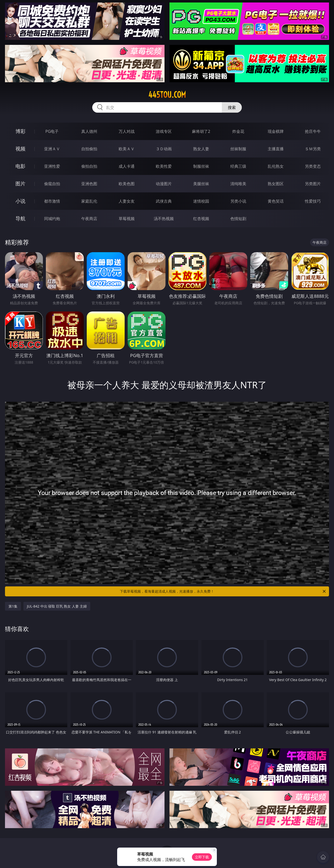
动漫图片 (164, 184)
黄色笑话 (276, 201)
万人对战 (127, 131)
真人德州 (89, 131)
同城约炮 (52, 219)
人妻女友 (127, 201)
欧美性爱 (164, 166)
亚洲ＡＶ (52, 149)
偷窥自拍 (52, 184)
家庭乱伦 (89, 201)
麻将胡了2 (201, 131)
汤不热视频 (164, 219)
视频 (20, 149)
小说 (20, 201)
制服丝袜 (201, 166)
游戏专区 (164, 131)
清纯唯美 (238, 184)
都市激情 (52, 201)
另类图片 (313, 184)
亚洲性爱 (52, 166)
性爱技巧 (313, 201)
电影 (20, 166)
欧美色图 (127, 184)
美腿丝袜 (201, 184)
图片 (20, 184)
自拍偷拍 (89, 149)
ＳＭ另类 (313, 149)
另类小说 (238, 201)
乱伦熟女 (276, 166)
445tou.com (167, 95)
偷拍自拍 (89, 166)
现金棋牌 (276, 131)
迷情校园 (201, 201)
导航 (20, 218)
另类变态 (313, 166)
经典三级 (238, 166)
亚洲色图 (89, 184)
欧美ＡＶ (127, 149)
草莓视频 (127, 219)
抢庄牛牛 (313, 131)
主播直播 (276, 149)
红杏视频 (201, 219)
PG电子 (52, 131)
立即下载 (202, 857)
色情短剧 (238, 219)
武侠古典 (164, 201)
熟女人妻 (201, 149)
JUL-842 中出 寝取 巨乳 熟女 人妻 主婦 (57, 606)
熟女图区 (276, 184)
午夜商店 (89, 219)
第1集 (13, 606)
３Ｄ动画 (164, 149)
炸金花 (238, 131)
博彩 (20, 131)
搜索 (232, 107)
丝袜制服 (238, 149)
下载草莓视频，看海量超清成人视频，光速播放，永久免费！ (223, 591)
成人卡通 (127, 166)
